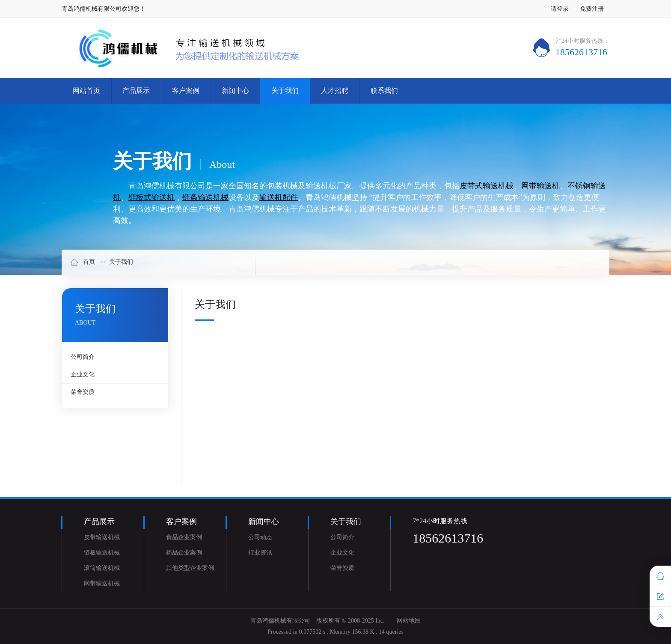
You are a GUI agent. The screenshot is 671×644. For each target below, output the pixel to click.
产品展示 (136, 91)
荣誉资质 (83, 392)
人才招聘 (335, 91)
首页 (83, 262)
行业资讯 (260, 553)
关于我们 (285, 91)
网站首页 (86, 91)
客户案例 (186, 91)
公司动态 (260, 537)
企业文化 (83, 374)
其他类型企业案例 (190, 568)
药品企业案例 (184, 553)
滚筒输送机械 (102, 568)
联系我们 (384, 91)
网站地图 (409, 621)
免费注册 (592, 9)
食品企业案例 (184, 537)
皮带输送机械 (102, 537)
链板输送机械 (102, 553)
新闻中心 (235, 91)
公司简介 (83, 357)
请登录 (560, 9)
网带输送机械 (102, 583)
